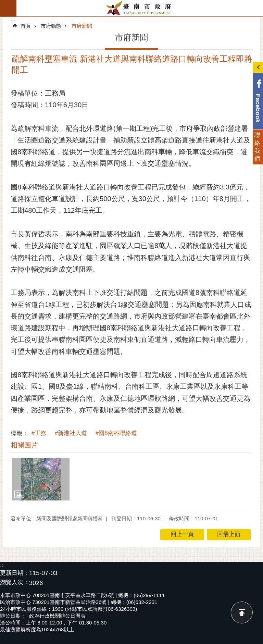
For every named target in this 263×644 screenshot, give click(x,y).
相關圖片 (24, 445)
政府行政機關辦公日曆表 (57, 616)
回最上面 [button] (229, 534)
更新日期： (15, 573)
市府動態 (51, 26)
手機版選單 (8, 8)
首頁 (26, 26)
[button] (41, 479)
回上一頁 (182, 534)
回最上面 (242, 612)
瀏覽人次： (15, 583)
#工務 (39, 433)
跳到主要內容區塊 (4, 4)
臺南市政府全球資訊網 (140, 8)
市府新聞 (82, 26)
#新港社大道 (71, 433)
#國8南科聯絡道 (116, 433)
